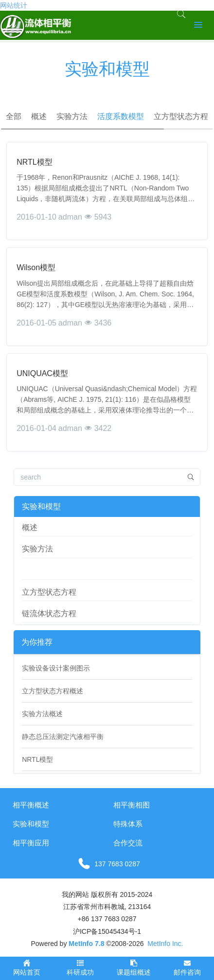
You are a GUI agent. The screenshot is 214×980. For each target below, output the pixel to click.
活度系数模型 (121, 116)
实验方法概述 (42, 714)
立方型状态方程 (181, 116)
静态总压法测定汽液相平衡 (63, 737)
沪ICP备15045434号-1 (107, 931)
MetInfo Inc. (165, 944)
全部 (14, 116)
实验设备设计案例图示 (56, 668)
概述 (39, 116)
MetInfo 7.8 (86, 944)
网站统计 (14, 5)
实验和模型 (41, 507)
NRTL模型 (37, 759)
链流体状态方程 (49, 613)
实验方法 (72, 116)
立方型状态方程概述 (53, 691)
